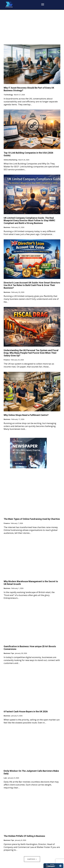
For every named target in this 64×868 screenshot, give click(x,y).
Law (5, 778)
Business (7, 227)
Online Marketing (11, 160)
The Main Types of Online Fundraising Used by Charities (32, 519)
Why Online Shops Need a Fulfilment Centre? (26, 415)
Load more (32, 859)
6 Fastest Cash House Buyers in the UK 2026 (26, 711)
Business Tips (9, 653)
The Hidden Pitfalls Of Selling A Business (24, 836)
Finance (7, 360)
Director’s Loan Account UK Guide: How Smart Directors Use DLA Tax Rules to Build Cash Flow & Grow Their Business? (32, 285)
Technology (8, 95)
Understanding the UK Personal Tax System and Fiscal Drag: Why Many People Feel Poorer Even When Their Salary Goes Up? (31, 353)
